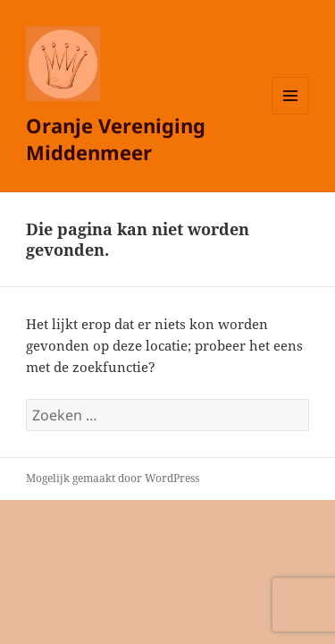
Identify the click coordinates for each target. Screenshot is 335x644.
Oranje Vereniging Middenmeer (116, 139)
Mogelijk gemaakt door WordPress (113, 478)
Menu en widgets (291, 114)
